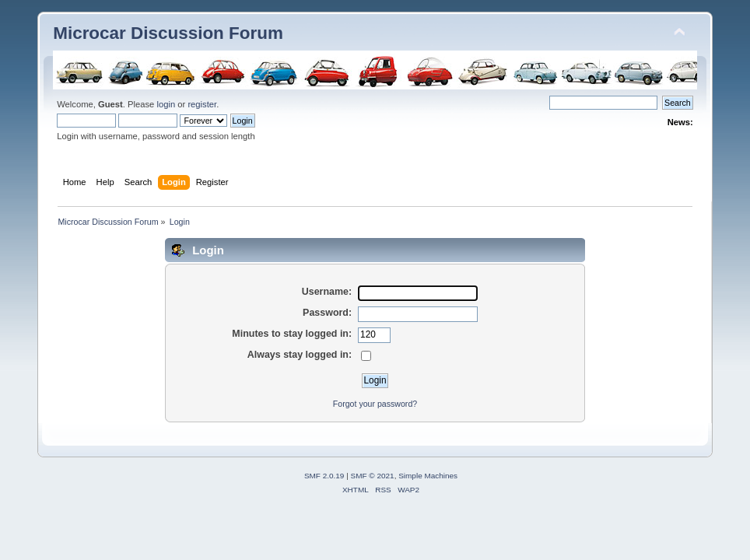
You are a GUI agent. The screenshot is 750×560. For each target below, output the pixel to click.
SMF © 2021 (373, 476)
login (166, 104)
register (202, 104)
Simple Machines (428, 476)
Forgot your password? (375, 404)
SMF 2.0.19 (324, 476)
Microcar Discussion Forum (168, 33)
